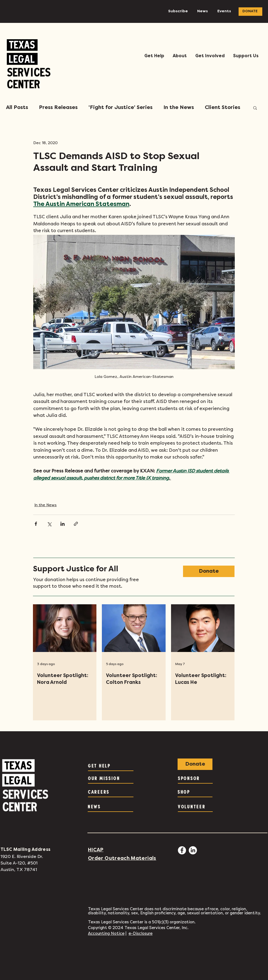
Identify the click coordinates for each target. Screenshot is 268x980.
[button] (154, 56)
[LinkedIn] (193, 850)
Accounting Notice (106, 934)
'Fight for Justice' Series (121, 108)
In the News (179, 108)
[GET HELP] (111, 766)
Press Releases (58, 108)
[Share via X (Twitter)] (49, 524)
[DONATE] (250, 12)
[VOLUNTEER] (195, 806)
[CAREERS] (111, 792)
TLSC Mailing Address (25, 850)
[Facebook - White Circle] (182, 850)
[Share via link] (76, 524)
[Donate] (209, 571)
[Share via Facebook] (36, 524)
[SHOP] (195, 792)
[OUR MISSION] (111, 778)
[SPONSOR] (195, 778)
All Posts (17, 108)
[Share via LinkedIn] (63, 524)
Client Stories (223, 108)
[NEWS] (110, 806)
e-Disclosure (141, 934)
